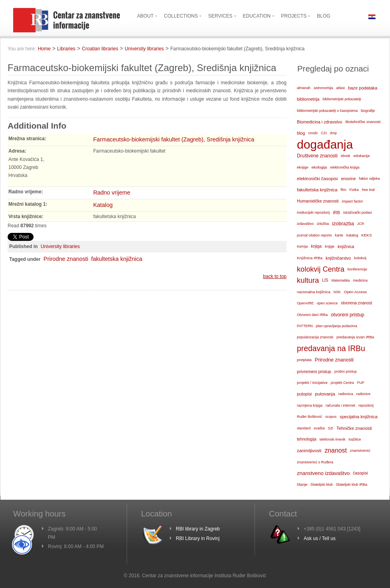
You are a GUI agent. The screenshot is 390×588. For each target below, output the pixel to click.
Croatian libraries (100, 49)
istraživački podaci (358, 213)
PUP (361, 383)
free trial (368, 190)
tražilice (355, 439)
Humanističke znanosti (318, 201)
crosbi (313, 133)
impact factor (352, 201)
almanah (304, 88)
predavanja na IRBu (331, 349)
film (343, 190)
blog (301, 133)
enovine (348, 179)
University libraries (144, 49)
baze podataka (363, 88)
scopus (331, 417)
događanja (325, 145)
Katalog (103, 205)
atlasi (340, 88)
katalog (352, 235)
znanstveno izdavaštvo (323, 473)
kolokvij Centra (321, 269)
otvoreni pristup (348, 315)
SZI (330, 428)
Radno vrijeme (112, 193)
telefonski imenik (333, 439)
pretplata (304, 360)
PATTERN (305, 326)
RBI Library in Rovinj (198, 538)
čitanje (302, 485)
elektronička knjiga (345, 167)
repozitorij (366, 405)
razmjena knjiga (310, 405)
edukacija (362, 156)
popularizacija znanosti (315, 337)
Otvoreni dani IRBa (312, 315)
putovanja (325, 394)
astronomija (323, 88)
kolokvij (360, 258)
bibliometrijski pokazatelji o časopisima (327, 111)
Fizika (354, 190)
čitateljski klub (322, 485)
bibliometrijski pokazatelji (342, 99)
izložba (323, 223)
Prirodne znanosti (66, 259)
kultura (308, 280)
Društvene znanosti (317, 156)
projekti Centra (342, 383)
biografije (368, 111)
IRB (336, 213)
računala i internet (340, 405)
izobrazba (343, 224)
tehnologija (307, 439)
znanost (335, 450)
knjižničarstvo (338, 258)
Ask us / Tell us (320, 538)
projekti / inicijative (312, 382)
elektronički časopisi (317, 179)
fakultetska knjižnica (117, 259)
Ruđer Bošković (309, 417)
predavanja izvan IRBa (355, 337)
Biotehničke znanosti (363, 122)
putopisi (304, 394)
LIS (325, 280)
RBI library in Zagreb (198, 529)
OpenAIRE (305, 303)
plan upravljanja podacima (337, 326)
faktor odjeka (369, 179)
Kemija (302, 246)
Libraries (66, 49)
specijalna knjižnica (358, 417)
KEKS (366, 235)
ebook (346, 156)
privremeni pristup (314, 371)
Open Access (355, 292)
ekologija (319, 167)
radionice (364, 394)
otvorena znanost (356, 303)
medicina (360, 280)
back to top (275, 276)
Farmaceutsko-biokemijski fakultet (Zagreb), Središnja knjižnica (174, 139)
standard (304, 428)
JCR (361, 224)
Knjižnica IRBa (310, 258)
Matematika (340, 280)
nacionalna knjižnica (314, 292)
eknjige (303, 167)
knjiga (316, 246)
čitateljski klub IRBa (352, 485)
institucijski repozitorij (313, 213)
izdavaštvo (305, 224)
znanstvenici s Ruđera (315, 462)
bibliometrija (308, 99)
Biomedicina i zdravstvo (319, 122)
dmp (333, 133)
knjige (330, 246)
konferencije (357, 269)
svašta (319, 428)
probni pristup (346, 371)
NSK (337, 292)
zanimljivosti (309, 451)
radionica (346, 394)
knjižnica (346, 246)
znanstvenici (360, 451)
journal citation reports (314, 235)
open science (327, 303)
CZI (324, 133)
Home (44, 49)
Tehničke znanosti (354, 428)
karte (339, 235)
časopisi (360, 473)
